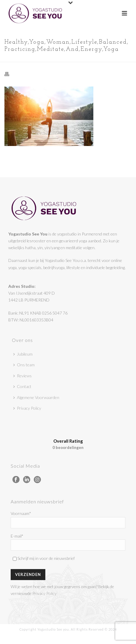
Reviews (23, 376)
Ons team (24, 365)
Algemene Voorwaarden (36, 397)
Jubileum (23, 354)
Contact (22, 386)
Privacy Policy (27, 408)
